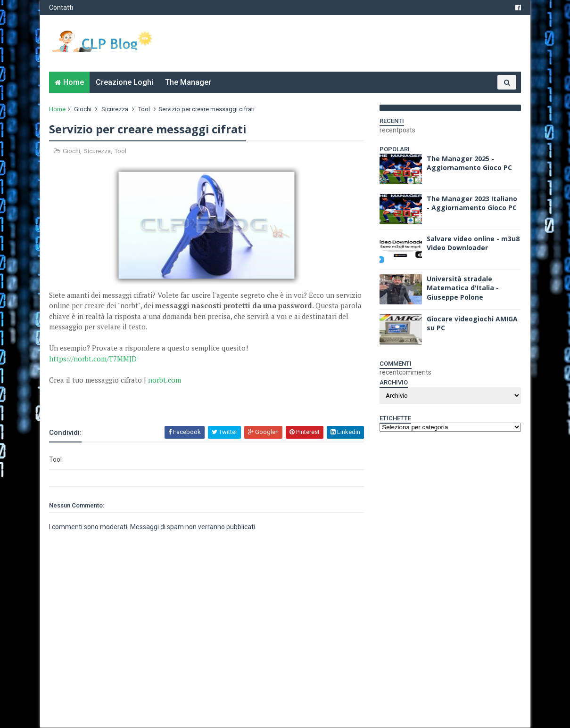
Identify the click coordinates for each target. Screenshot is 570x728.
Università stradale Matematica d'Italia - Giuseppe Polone (463, 288)
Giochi (83, 109)
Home (74, 82)
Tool (145, 109)
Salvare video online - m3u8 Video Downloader (473, 243)
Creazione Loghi (125, 82)
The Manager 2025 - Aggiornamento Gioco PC (469, 163)
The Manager (189, 82)
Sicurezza (115, 109)
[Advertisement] (160, 400)
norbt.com (165, 380)
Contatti (62, 8)
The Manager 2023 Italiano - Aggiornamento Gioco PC (472, 203)
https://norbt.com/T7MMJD (93, 359)
